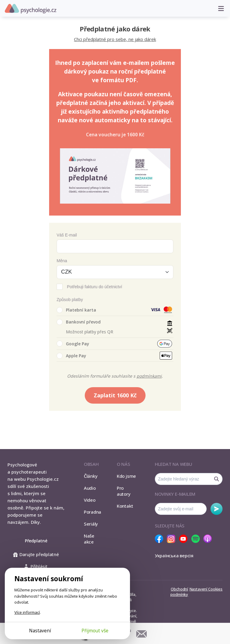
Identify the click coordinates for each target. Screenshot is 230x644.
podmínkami (149, 376)
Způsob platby (70, 300)
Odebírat (217, 509)
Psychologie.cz (31, 9)
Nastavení (40, 631)
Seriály (91, 524)
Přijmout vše (95, 631)
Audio (90, 488)
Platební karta (76, 310)
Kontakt (125, 506)
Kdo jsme (126, 476)
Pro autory (124, 491)
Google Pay (73, 344)
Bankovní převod (79, 322)
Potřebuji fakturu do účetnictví (94, 287)
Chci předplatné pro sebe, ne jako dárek (115, 39)
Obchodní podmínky (179, 592)
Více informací (27, 612)
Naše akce (89, 539)
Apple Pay (71, 356)
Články (91, 476)
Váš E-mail (67, 235)
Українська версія (174, 556)
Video (90, 500)
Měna (62, 261)
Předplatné (36, 541)
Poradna (93, 512)
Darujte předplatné (36, 554)
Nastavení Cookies (206, 589)
